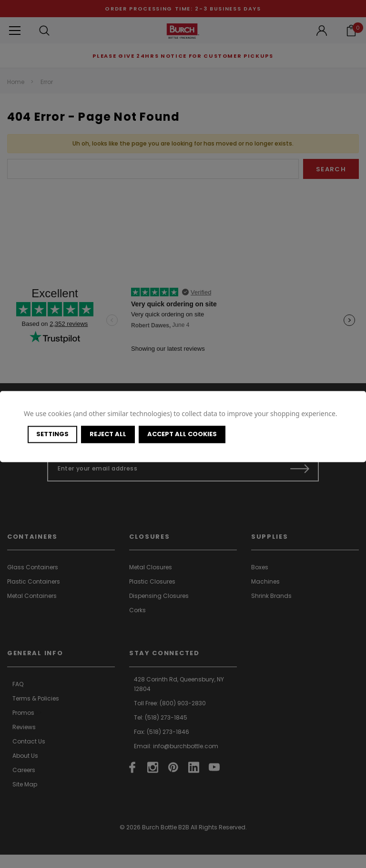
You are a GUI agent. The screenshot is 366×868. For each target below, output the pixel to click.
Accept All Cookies (182, 434)
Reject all (108, 434)
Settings (52, 434)
